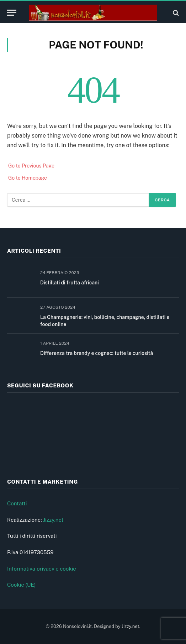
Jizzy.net (53, 520)
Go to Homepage (28, 178)
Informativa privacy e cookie (42, 569)
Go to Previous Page (31, 166)
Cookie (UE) (22, 585)
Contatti (17, 503)
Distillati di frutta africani (70, 283)
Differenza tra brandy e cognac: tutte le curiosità (97, 353)
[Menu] (12, 13)
